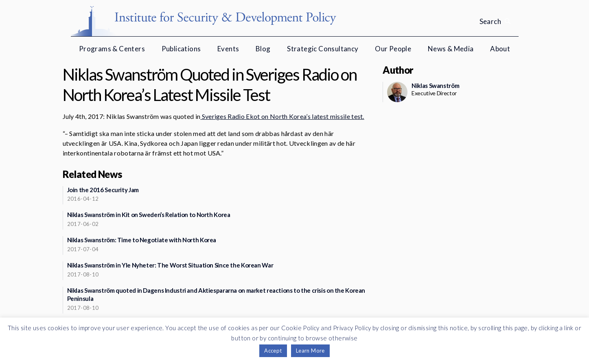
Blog (263, 49)
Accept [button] (273, 351)
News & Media (451, 49)
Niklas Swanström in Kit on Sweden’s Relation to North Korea (149, 215)
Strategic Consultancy (323, 49)
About (500, 49)
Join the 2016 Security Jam (103, 190)
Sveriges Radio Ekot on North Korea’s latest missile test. (282, 116)
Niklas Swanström (435, 86)
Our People (393, 49)
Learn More (310, 351)
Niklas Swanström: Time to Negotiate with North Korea (142, 240)
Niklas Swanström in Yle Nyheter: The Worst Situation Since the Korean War (170, 265)
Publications (181, 49)
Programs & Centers (112, 49)
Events (228, 49)
